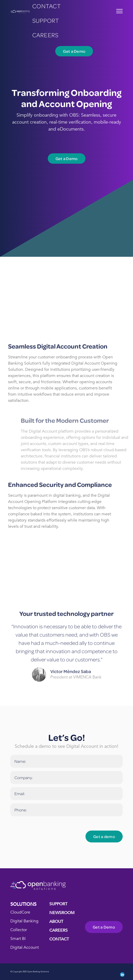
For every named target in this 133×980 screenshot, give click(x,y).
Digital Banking (24, 921)
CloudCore (20, 912)
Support (46, 20)
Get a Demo (74, 51)
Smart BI (18, 939)
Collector (19, 930)
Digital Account (25, 947)
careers (45, 35)
